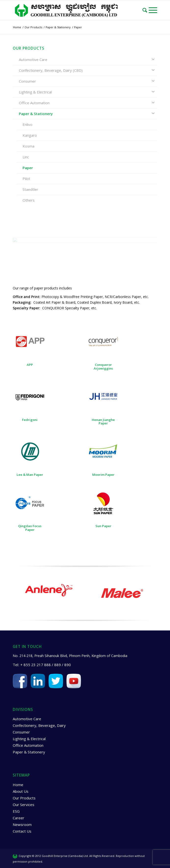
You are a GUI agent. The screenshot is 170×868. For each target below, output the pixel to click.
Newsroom (22, 824)
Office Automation (34, 103)
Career (19, 818)
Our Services (24, 805)
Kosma (28, 146)
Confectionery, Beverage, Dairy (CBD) (51, 70)
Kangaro (30, 135)
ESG (16, 811)
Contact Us (22, 831)
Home (18, 785)
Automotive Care (33, 60)
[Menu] (153, 10)
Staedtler (30, 189)
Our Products (24, 798)
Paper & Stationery (36, 114)
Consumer (27, 81)
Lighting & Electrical (35, 92)
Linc (26, 157)
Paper (28, 168)
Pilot (26, 179)
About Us (21, 791)
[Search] (146, 10)
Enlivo (27, 124)
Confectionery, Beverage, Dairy (39, 725)
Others (29, 200)
